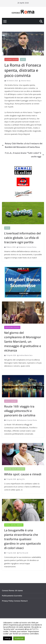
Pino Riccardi (24, 553)
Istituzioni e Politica (12, 327)
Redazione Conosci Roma (27, 247)
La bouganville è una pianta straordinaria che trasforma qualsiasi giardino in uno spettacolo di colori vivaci (23, 539)
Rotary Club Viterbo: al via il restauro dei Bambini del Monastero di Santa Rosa (22, 145)
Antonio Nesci (26, 81)
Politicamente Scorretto (12, 596)
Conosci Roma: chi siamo (12, 590)
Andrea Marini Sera (26, 355)
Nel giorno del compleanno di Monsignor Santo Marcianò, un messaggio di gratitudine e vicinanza (23, 341)
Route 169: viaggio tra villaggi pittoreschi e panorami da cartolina (20, 411)
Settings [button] (8, 638)
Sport (23, 59)
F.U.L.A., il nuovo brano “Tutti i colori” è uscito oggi (24, 155)
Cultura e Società (12, 59)
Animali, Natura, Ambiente (14, 525)
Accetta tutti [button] (19, 638)
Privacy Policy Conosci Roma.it (15, 601)
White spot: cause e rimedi (23, 474)
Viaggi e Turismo (11, 401)
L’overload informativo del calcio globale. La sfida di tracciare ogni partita (22, 238)
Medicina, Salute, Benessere (15, 469)
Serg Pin (22, 479)
